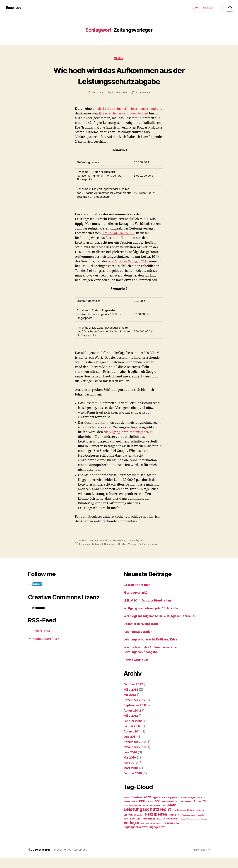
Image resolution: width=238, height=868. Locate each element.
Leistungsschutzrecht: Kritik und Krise (153, 649)
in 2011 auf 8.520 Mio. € (119, 238)
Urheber (123, 554)
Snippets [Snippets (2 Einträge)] (200, 825)
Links (196, 8)
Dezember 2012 (136, 710)
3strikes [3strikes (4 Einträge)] (137, 807)
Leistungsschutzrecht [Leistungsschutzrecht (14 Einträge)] (147, 819)
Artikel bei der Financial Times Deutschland (128, 109)
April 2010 (131, 773)
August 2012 (133, 720)
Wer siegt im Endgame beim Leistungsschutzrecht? (163, 626)
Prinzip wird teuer (137, 670)
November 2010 (136, 757)
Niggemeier (111, 554)
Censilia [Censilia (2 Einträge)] (150, 811)
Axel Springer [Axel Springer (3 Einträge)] (188, 807)
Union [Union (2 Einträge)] (159, 829)
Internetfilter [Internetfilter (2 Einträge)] (155, 815)
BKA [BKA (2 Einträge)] (203, 808)
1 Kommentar (143, 93)
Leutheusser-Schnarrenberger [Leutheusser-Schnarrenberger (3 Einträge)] (189, 820)
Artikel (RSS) (42, 641)
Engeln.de (14, 8)
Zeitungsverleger (149, 554)
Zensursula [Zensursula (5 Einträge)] (171, 833)
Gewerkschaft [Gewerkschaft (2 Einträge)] (135, 815)
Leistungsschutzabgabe (131, 550)
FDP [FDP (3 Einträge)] (205, 811)
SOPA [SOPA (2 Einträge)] (126, 829)
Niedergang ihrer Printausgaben (128, 442)
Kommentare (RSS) (47, 649)
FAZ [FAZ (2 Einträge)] (200, 811)
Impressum (209, 8)
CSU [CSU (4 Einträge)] (157, 811)
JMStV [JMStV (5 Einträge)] (171, 815)
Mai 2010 (131, 767)
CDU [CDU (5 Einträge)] (142, 811)
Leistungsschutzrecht (91, 554)
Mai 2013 (130, 705)
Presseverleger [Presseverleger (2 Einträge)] (188, 825)
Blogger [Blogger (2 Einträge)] (127, 811)
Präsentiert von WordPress (72, 859)
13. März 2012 (119, 93)
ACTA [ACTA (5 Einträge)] (148, 807)
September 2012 (136, 715)
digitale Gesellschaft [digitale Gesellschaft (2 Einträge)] (170, 811)
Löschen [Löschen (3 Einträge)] (128, 825)
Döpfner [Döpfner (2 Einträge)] (188, 811)
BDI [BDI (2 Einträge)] (198, 808)
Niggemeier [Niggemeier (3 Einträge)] (174, 825)
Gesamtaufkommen (105, 550)
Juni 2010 (131, 762)
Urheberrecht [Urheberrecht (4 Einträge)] (171, 828)
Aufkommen (86, 550)
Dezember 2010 (136, 752)
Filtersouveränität (137, 602)
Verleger (134, 554)
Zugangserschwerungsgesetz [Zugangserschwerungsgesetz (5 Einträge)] (144, 837)
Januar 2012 (133, 736)
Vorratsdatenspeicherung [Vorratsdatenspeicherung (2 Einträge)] (152, 833)
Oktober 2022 (134, 694)
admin (99, 93)
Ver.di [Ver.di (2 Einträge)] (183, 829)
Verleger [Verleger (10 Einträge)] (132, 832)
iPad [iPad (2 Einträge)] (163, 815)
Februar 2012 (134, 731)
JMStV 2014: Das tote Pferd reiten (149, 610)
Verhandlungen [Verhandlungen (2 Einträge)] (193, 829)
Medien (119, 58)
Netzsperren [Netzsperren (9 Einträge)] (156, 824)
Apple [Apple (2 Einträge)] (155, 808)
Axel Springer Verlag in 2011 (129, 267)
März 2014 (132, 699)
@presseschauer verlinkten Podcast (132, 114)
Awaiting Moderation (139, 641)
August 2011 (133, 741)
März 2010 (132, 778)
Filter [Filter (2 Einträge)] (126, 815)
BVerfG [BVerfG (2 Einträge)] (134, 811)
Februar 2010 (134, 783)
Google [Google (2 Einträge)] (145, 815)
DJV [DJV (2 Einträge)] (181, 811)
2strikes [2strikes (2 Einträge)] (127, 808)
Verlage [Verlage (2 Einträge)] (204, 829)
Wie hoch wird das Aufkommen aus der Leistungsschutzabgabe (119, 75)
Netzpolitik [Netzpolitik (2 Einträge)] (139, 825)
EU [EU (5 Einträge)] (194, 811)
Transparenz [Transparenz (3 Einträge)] (148, 829)
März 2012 (132, 725)
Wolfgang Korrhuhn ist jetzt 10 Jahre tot (154, 618)
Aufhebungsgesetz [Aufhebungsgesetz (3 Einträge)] (169, 807)
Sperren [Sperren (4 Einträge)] (135, 828)
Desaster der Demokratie (143, 634)
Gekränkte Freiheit (138, 595)
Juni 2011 (131, 746)
